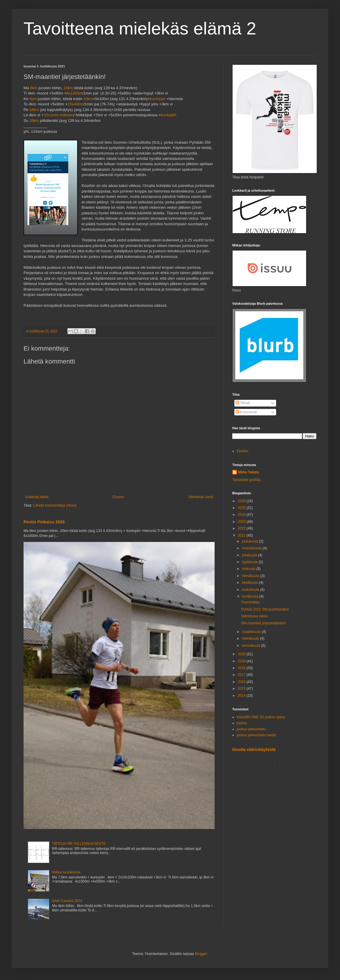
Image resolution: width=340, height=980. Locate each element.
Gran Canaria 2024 (67, 901)
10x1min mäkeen (59, 115)
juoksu (242, 723)
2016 (242, 682)
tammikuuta (252, 646)
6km (34, 88)
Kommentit (246, 412)
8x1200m (74, 93)
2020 (242, 654)
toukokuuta (251, 590)
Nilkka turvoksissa (66, 872)
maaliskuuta (252, 632)
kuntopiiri (158, 99)
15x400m (75, 104)
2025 (242, 508)
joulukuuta (251, 541)
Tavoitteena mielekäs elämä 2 (140, 28)
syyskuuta (250, 562)
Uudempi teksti (37, 497)
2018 (242, 668)
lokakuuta (250, 555)
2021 (242, 535)
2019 (242, 661)
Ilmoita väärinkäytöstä (254, 749)
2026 (242, 501)
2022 (242, 528)
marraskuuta (252, 548)
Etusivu (118, 497)
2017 (242, 675)
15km (68, 88)
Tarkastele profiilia (246, 480)
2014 (242, 696)
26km (34, 121)
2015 (242, 689)
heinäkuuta (251, 576)
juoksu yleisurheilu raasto (257, 735)
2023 (242, 522)
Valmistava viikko (254, 616)
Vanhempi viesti (201, 497)
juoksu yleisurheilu (251, 729)
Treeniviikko (251, 602)
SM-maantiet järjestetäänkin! (263, 623)
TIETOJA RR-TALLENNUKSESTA (79, 844)
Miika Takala (248, 472)
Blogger (201, 954)
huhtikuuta (251, 596)
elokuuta (249, 569)
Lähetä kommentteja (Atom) (55, 505)
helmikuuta (251, 639)
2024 (242, 515)
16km (34, 110)
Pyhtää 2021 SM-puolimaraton (265, 609)
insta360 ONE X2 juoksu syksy (261, 717)
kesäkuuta (251, 583)
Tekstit (243, 403)
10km (88, 99)
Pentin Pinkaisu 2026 (44, 522)
